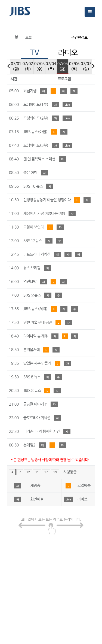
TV (35, 53)
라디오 (68, 53)
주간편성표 (79, 38)
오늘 (29, 38)
